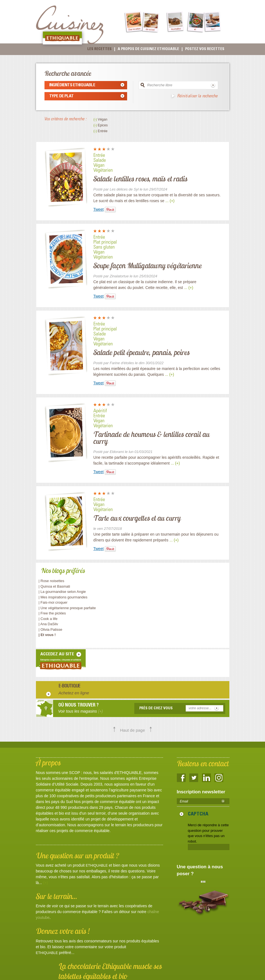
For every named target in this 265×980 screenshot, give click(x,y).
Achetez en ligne (74, 693)
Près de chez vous (156, 708)
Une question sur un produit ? (78, 855)
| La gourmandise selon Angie (62, 592)
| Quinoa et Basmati (54, 586)
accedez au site (57, 654)
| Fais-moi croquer (54, 602)
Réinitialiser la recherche (197, 96)
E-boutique (69, 687)
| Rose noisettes (52, 581)
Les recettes (99, 49)
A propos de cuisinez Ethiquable (148, 49)
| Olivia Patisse (51, 630)
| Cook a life (48, 619)
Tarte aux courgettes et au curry (137, 518)
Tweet (99, 209)
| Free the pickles (52, 613)
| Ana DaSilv (48, 624)
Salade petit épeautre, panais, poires (142, 352)
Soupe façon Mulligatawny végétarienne (148, 265)
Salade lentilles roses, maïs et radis (141, 179)
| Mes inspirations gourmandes (63, 597)
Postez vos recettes (205, 49)
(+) (46, 883)
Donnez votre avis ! (63, 931)
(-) (95, 119)
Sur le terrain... (57, 896)
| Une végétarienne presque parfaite (67, 608)
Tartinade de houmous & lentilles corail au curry (151, 438)
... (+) (170, 201)
